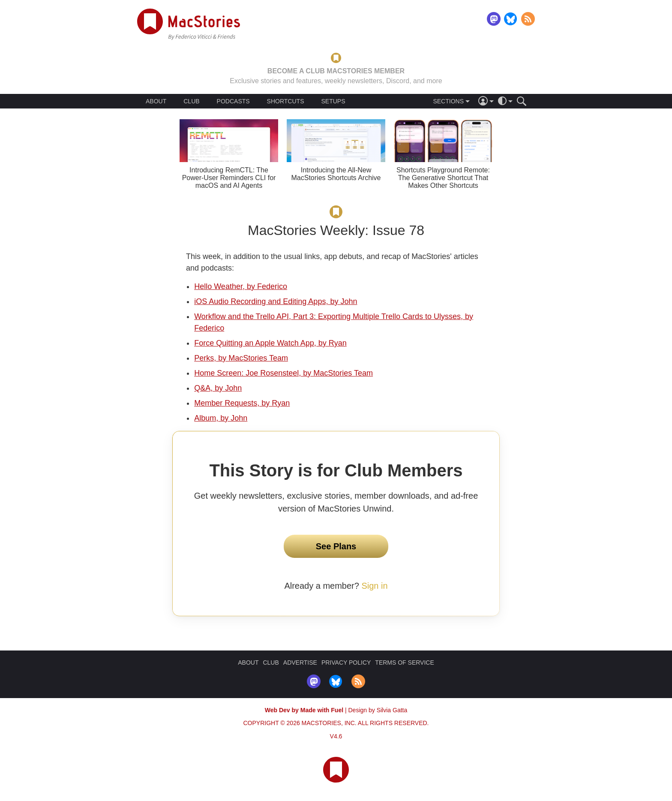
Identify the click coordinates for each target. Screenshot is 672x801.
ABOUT (156, 101)
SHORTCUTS (286, 101)
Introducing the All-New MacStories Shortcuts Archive (336, 174)
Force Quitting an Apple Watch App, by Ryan (270, 343)
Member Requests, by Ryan (242, 403)
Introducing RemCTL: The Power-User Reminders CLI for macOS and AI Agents (229, 178)
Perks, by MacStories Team (241, 358)
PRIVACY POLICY (346, 662)
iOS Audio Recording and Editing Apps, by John (276, 301)
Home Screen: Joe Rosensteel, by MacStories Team (283, 373)
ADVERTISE (300, 662)
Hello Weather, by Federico (241, 286)
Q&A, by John (218, 388)
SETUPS (333, 101)
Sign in (374, 586)
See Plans (336, 546)
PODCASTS (233, 101)
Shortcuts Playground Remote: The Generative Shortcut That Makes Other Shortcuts (443, 178)
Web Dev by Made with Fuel (304, 710)
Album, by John (221, 418)
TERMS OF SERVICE (404, 662)
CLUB (191, 101)
